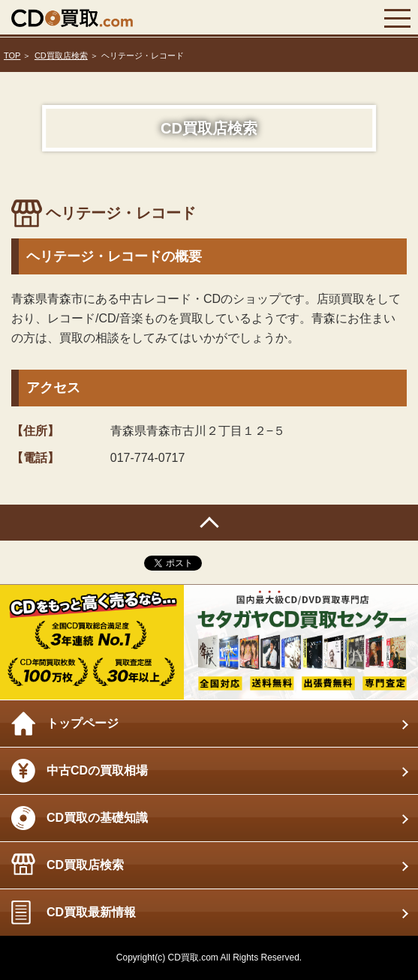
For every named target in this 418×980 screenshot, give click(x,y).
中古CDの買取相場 (97, 770)
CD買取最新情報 (91, 912)
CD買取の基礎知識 (97, 818)
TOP (12, 55)
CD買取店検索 (61, 55)
